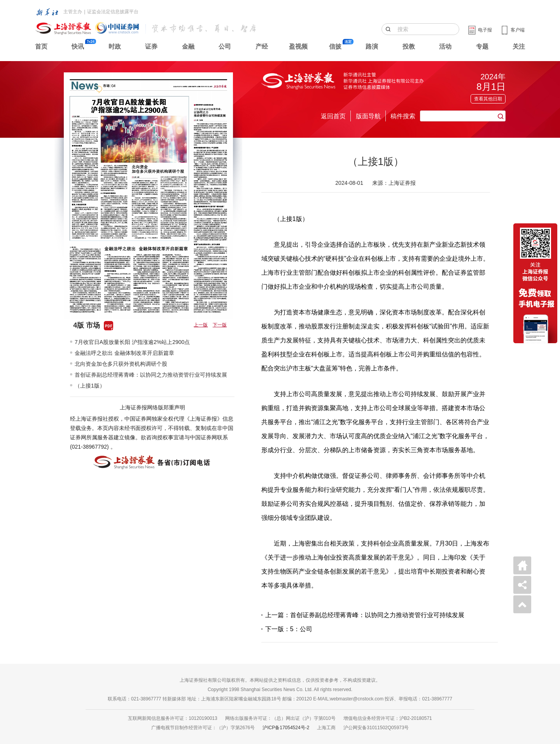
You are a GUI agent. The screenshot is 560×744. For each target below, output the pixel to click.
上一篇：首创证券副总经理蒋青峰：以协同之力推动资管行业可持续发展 (365, 615)
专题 (482, 46)
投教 (409, 46)
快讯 (78, 46)
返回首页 (333, 116)
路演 (372, 46)
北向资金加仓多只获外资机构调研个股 (121, 364)
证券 (151, 46)
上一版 (201, 325)
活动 (445, 46)
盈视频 (298, 46)
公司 (225, 46)
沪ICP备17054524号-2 (286, 728)
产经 (262, 46)
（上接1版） (90, 386)
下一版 (220, 325)
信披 (335, 46)
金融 (188, 46)
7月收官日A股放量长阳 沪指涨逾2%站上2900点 (132, 342)
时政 (115, 46)
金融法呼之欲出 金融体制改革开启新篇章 (124, 353)
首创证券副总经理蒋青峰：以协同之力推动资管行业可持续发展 (151, 375)
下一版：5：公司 (289, 629)
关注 (519, 46)
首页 (41, 46)
